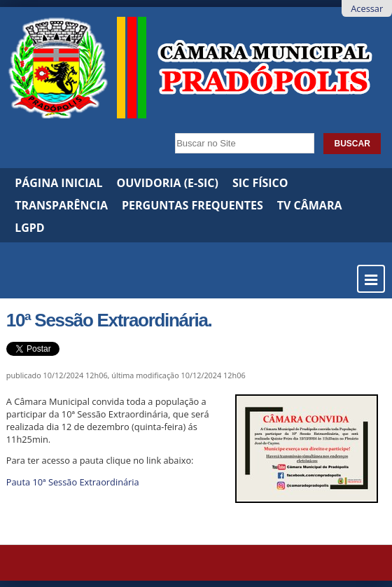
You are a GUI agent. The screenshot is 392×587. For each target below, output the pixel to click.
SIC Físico (260, 183)
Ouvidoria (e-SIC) (168, 183)
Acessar (367, 8)
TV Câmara (310, 205)
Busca (171, 129)
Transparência (61, 205)
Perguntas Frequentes (192, 205)
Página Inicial (58, 183)
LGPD (30, 228)
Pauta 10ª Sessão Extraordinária (73, 482)
